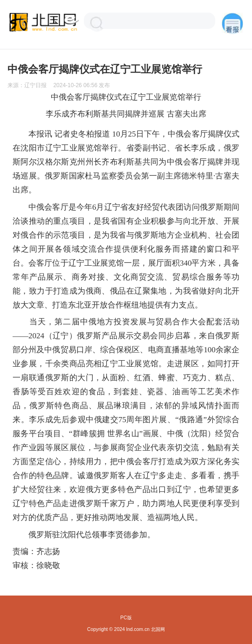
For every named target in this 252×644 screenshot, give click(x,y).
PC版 (126, 618)
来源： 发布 (59, 85)
